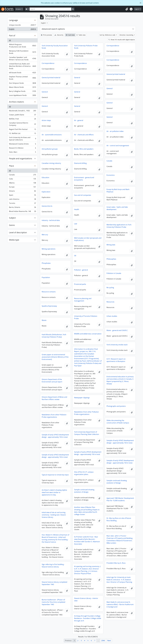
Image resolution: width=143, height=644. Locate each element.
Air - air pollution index (115, 131)
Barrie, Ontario (22, 208)
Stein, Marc (22, 152)
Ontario (22, 191)
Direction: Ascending (127, 35)
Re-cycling (110, 288)
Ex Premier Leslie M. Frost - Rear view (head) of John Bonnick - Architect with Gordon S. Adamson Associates (87, 540)
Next (109, 641)
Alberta (22, 183)
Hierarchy (59, 35)
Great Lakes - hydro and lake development (117, 208)
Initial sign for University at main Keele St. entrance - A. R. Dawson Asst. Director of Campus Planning (119, 580)
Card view (70, 35)
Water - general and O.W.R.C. (117, 330)
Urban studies (112, 316)
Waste (44, 320)
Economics (111, 175)
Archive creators (16, 102)
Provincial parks (80, 284)
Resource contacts (49, 292)
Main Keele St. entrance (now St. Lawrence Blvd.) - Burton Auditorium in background (120, 604)
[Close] (141, 3)
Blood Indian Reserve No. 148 (22, 212)
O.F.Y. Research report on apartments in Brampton (116, 360)
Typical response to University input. (55, 475)
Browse (19, 9)
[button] (127, 9)
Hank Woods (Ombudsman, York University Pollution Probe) (54, 336)
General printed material (116, 74)
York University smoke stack (117, 345)
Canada (22, 175)
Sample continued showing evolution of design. (117, 482)
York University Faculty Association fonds (55, 47)
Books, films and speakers (84, 149)
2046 (103, 641)
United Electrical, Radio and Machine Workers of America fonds (22, 66)
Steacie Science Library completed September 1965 (54, 583)
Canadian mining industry (51, 163)
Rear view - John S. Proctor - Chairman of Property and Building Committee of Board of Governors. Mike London (120, 539)
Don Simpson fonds (22, 84)
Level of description (18, 232)
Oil (75, 256)
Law (76, 224)
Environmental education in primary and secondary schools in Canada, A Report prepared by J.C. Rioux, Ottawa (120, 380)
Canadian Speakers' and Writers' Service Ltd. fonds (22, 59)
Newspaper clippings (82, 398)
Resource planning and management (83, 300)
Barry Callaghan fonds (22, 92)
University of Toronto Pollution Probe (86, 317)
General (77, 78)
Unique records (22, 25)
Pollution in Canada (114, 273)
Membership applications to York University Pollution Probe (119, 226)
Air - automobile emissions (52, 135)
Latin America (22, 200)
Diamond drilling (80, 163)
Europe (22, 187)
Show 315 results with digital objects (122, 40)
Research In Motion (22, 148)
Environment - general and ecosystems (84, 179)
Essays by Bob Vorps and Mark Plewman (118, 191)
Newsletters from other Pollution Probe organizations (86, 413)
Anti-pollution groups (50, 149)
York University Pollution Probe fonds (86, 47)
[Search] (50, 9)
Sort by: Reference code (108, 35)
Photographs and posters (116, 406)
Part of (12, 36)
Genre (12, 225)
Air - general (79, 120)
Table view (81, 35)
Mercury (45, 235)
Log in (137, 9)
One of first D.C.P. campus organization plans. (84, 473)
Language (13, 20)
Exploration (46, 192)
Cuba (22, 179)
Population (46, 277)
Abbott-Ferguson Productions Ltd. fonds (22, 46)
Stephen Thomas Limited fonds (22, 78)
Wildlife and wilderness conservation (88, 334)
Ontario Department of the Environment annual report (52, 381)
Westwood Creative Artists (22, 144)
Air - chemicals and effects (84, 135)
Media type (14, 240)
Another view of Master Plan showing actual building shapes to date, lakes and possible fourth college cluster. (87, 511)
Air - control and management (118, 146)
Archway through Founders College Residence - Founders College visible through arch (88, 618)
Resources (110, 302)
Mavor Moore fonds (22, 88)
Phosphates (46, 263)
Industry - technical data (51, 220)
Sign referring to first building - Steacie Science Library (53, 566)
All (10, 40)
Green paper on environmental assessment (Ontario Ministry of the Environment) (55, 357)
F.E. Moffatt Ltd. (22, 134)
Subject (12, 218)
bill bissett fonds (22, 73)
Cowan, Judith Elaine (22, 115)
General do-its (47, 206)
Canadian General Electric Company (22, 124)
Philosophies (111, 259)
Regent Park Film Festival (22, 130)
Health (77, 209)
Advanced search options (53, 29)
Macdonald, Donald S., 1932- (22, 111)
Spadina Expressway (49, 306)
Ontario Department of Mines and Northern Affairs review (54, 398)
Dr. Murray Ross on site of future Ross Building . (119, 519)
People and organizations (21, 158)
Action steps (46, 120)
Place (11, 166)
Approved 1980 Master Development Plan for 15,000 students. (120, 499)
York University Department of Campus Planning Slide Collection (87, 433)
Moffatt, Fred (22, 119)
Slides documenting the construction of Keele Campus (118, 422)
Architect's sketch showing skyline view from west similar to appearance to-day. (54, 492)
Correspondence (113, 46)
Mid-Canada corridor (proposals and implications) (88, 239)
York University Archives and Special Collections (22, 139)
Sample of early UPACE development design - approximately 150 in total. (55, 436)
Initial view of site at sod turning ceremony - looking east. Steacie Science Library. (54, 515)
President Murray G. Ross (116, 563)
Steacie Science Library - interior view (86, 599)
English (22, 29)
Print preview (46, 35)
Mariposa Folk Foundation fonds (22, 52)
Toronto (22, 204)
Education (45, 177)
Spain (22, 195)
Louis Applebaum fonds (22, 96)
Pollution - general (81, 270)
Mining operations (49, 249)
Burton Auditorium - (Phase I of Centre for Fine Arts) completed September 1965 (53, 602)
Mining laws (111, 245)
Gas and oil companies (83, 195)
